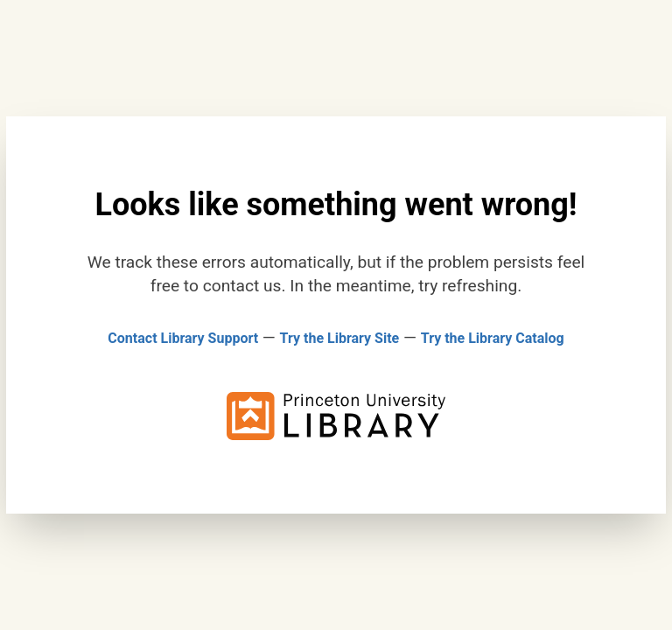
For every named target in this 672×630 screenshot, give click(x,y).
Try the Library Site (340, 338)
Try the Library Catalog (493, 338)
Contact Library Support (183, 338)
